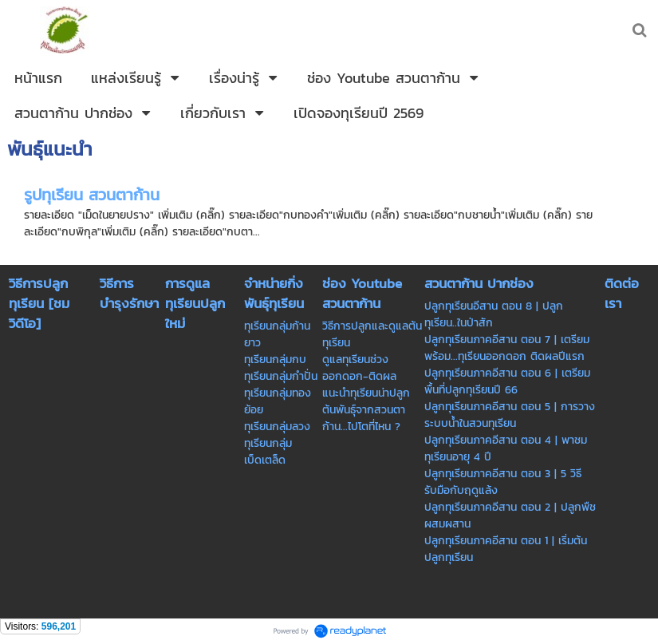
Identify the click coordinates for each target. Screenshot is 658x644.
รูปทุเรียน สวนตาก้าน (92, 195)
